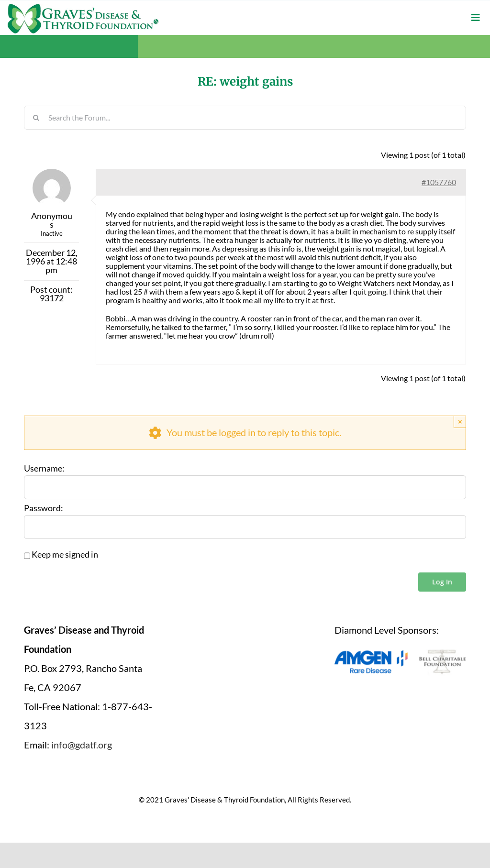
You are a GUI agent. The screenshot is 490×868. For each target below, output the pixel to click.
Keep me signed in (65, 555)
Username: (44, 469)
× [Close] (460, 422)
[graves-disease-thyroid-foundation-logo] (83, 7)
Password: (44, 508)
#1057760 (439, 182)
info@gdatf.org (82, 745)
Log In (442, 582)
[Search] (36, 118)
